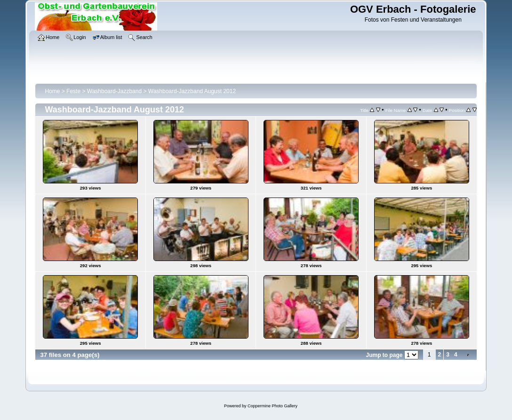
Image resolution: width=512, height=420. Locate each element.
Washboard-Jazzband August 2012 (192, 91)
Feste (73, 91)
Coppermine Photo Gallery (272, 406)
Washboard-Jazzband (114, 91)
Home (52, 91)
